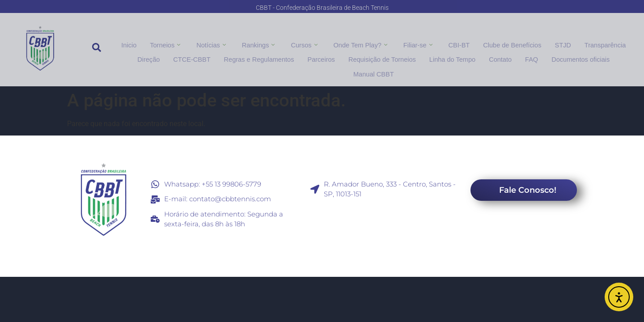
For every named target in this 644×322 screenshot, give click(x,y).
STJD (559, 44)
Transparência (600, 44)
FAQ (501, 55)
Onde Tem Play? (361, 44)
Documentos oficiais (549, 55)
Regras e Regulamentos (236, 55)
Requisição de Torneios (355, 55)
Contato (470, 55)
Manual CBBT (609, 55)
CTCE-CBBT (171, 55)
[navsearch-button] (97, 50)
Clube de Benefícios (510, 44)
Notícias (215, 44)
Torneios (170, 44)
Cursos (306, 44)
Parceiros (296, 55)
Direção (129, 55)
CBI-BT (458, 44)
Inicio (135, 44)
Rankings (261, 44)
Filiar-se (417, 44)
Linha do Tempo (424, 55)
